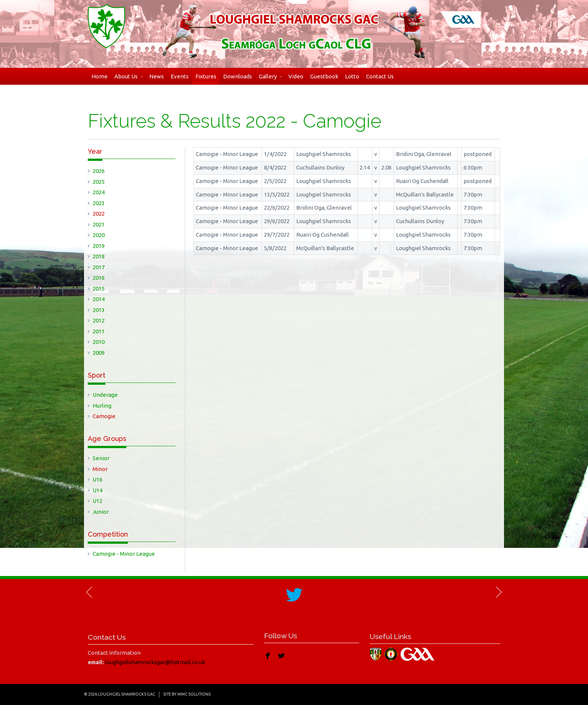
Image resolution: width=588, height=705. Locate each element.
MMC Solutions (194, 694)
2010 (99, 342)
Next (498, 592)
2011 (99, 331)
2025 (99, 182)
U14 (97, 490)
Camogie (104, 416)
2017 (99, 267)
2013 (99, 310)
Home (100, 76)
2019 (99, 246)
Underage (105, 395)
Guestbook (324, 76)
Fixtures (206, 76)
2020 (99, 235)
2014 (99, 299)
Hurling (102, 406)
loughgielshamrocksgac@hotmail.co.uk (155, 662)
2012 (99, 320)
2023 (99, 203)
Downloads (238, 76)
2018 (99, 256)
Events (180, 76)
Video (296, 76)
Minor (100, 469)
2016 (99, 278)
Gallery (270, 76)
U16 (97, 479)
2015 (99, 289)
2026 (99, 171)
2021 (99, 224)
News (157, 76)
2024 (99, 192)
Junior (101, 512)
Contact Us (380, 76)
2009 (99, 353)
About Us (128, 76)
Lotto (352, 76)
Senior (101, 458)
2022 (99, 214)
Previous (90, 592)
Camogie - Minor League (124, 554)
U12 (97, 501)
